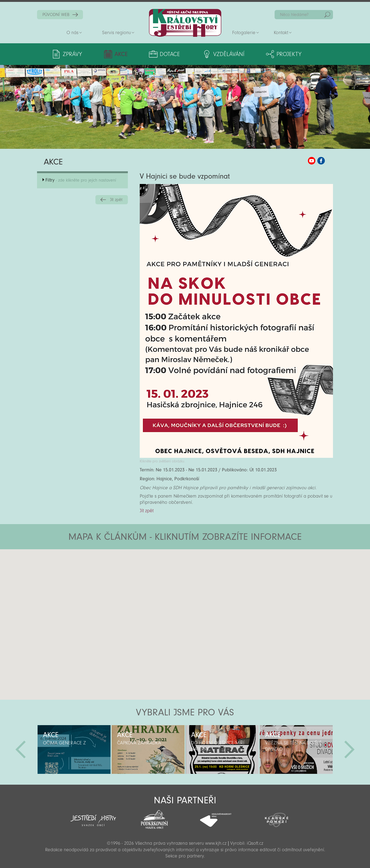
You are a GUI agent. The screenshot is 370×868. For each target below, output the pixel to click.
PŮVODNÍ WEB (56, 15)
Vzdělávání (229, 54)
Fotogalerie (244, 33)
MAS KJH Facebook (321, 161)
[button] (200, 582)
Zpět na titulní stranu (185, 23)
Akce (121, 54)
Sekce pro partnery (185, 856)
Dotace (170, 54)
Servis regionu (116, 33)
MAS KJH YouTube (312, 161)
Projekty (289, 54)
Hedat (327, 15)
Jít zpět (116, 200)
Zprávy (72, 54)
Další (349, 749)
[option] (74, 749)
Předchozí (21, 749)
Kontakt (281, 33)
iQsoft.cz (255, 843)
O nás (72, 33)
